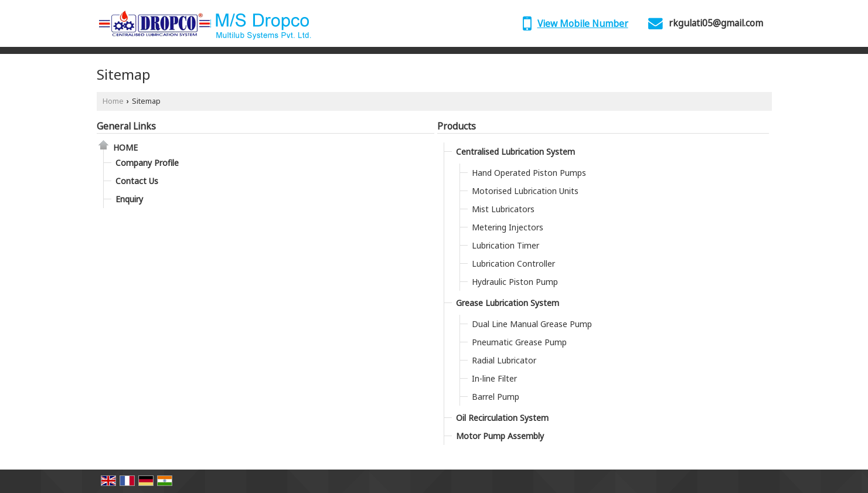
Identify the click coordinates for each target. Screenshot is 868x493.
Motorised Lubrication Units (525, 191)
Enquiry (129, 199)
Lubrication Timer (506, 245)
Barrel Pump (496, 397)
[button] (583, 24)
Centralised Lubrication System (515, 152)
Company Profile (147, 163)
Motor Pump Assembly (500, 436)
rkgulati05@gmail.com (716, 23)
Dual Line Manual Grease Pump (532, 324)
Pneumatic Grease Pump (519, 342)
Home (113, 101)
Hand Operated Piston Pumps (529, 173)
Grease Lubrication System (508, 303)
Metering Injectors (508, 227)
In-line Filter (494, 378)
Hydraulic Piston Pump (515, 282)
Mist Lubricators (503, 209)
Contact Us (137, 181)
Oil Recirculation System (502, 418)
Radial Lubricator (504, 360)
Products (457, 126)
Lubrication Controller (513, 263)
